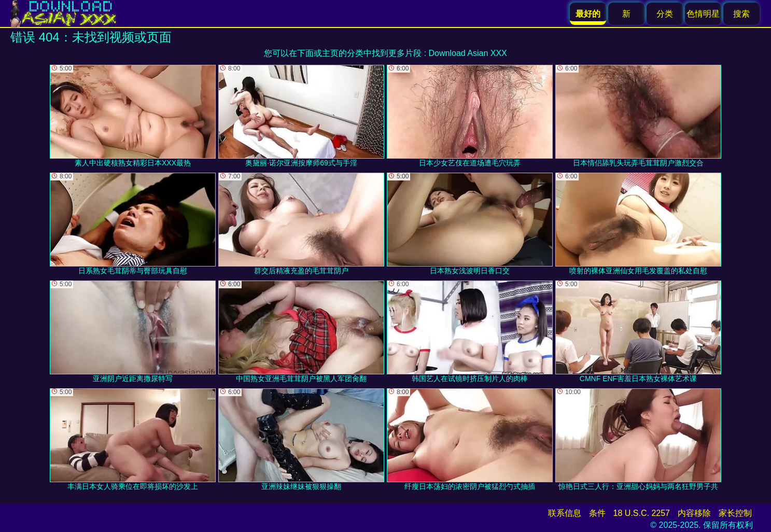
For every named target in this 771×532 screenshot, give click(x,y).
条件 (597, 513)
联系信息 (565, 513)
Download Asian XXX (468, 53)
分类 (665, 14)
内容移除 (694, 513)
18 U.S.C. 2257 (642, 513)
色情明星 (703, 14)
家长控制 (735, 513)
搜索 (741, 14)
